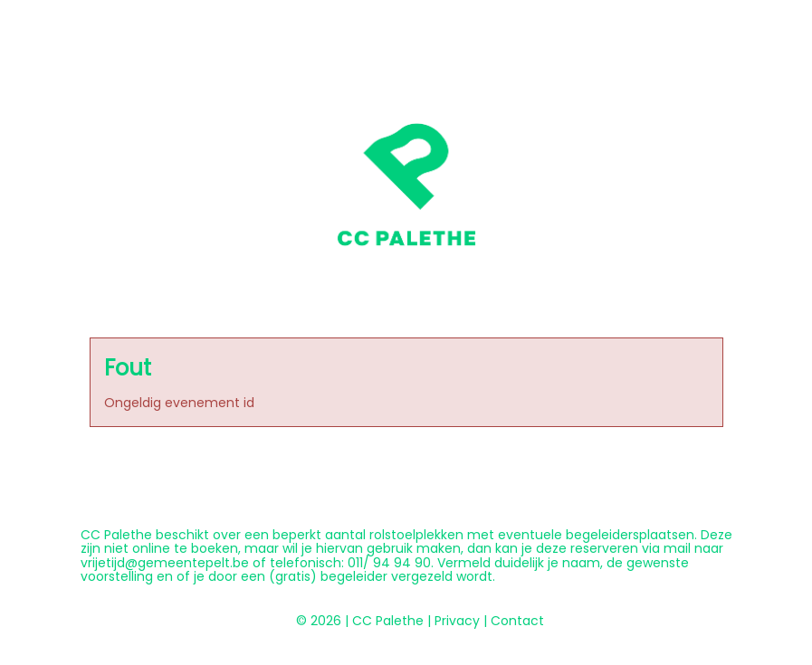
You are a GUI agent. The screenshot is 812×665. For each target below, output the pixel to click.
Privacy (457, 621)
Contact (517, 621)
